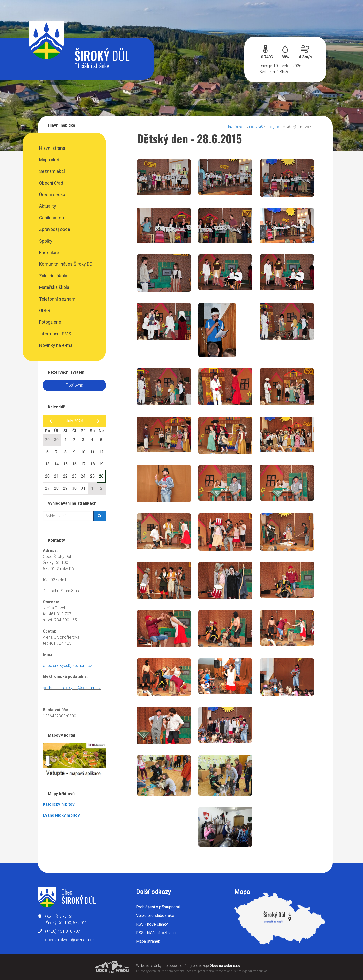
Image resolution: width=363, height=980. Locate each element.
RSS (152, 924)
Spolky (46, 241)
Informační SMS (55, 334)
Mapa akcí (49, 160)
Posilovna (74, 385)
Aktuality (48, 206)
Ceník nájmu (52, 218)
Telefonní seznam (57, 299)
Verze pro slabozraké (155, 916)
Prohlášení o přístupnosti (158, 907)
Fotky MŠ (256, 127)
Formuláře (49, 253)
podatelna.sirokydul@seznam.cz (72, 688)
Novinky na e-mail (57, 345)
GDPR (45, 310)
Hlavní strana (52, 148)
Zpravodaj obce (55, 229)
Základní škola (53, 276)
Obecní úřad (51, 183)
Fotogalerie (50, 322)
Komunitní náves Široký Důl (66, 264)
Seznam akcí (52, 171)
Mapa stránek (148, 941)
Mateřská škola (54, 287)
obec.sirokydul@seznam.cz (67, 665)
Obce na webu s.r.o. (225, 966)
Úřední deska (52, 195)
